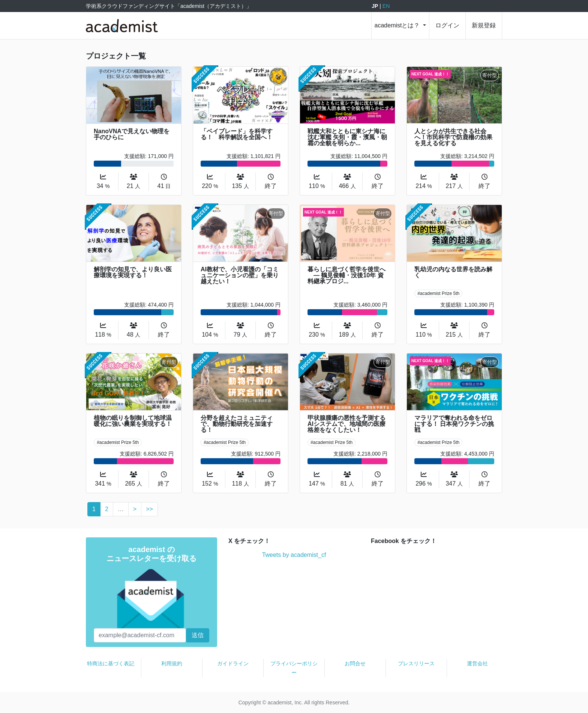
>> (149, 509)
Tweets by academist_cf (294, 555)
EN (386, 6)
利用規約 (172, 663)
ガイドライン (233, 663)
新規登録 (484, 25)
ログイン (447, 25)
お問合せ (355, 663)
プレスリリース (416, 663)
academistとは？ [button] (398, 25)
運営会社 (477, 663)
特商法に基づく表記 (111, 663)
